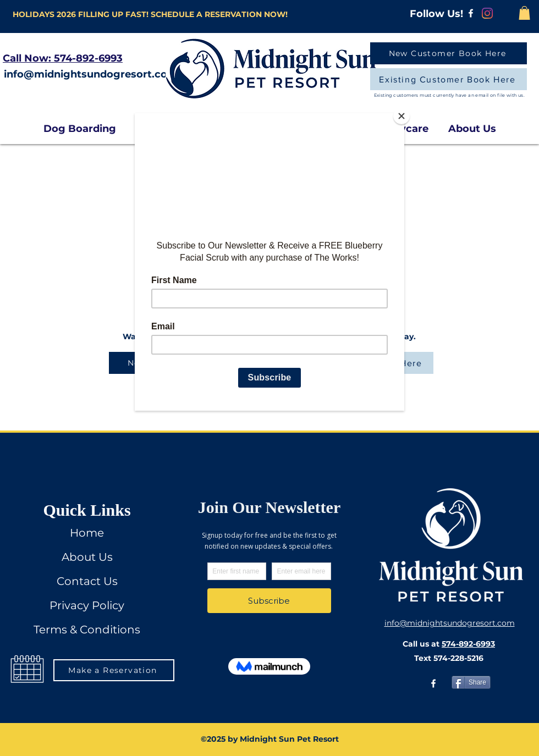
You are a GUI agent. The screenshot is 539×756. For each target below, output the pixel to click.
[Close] (402, 116)
